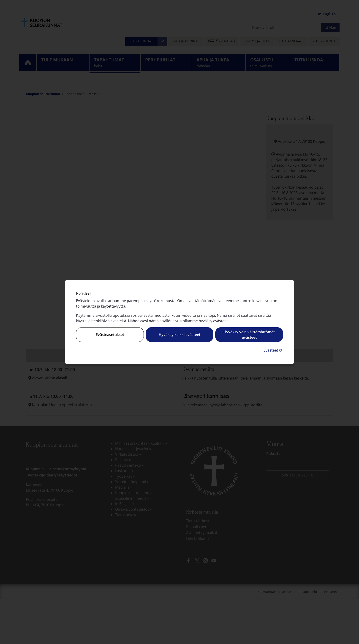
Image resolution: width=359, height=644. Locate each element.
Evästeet (273, 350)
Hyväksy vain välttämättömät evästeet (249, 335)
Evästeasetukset (110, 335)
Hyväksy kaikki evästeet (179, 335)
